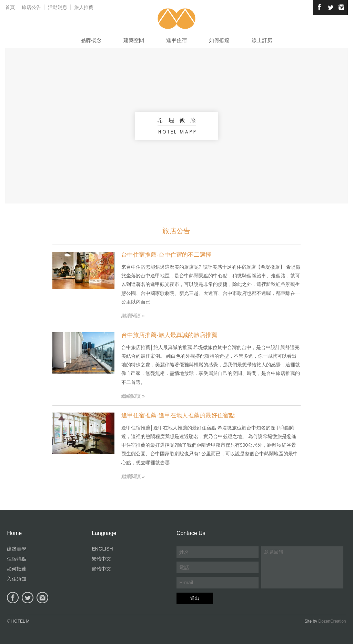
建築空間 (134, 40)
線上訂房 (262, 40)
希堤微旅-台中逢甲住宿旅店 (177, 19)
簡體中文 (101, 569)
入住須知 (17, 579)
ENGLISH (102, 549)
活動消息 (58, 7)
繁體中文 (101, 559)
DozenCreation (332, 621)
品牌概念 (91, 40)
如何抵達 (219, 40)
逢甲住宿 (176, 40)
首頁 (10, 7)
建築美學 (17, 549)
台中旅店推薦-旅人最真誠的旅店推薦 (169, 335)
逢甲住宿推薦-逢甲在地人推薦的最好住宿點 (178, 415)
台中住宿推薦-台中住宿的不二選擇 (166, 255)
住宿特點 (17, 559)
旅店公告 (31, 7)
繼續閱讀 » (133, 316)
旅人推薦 (84, 7)
